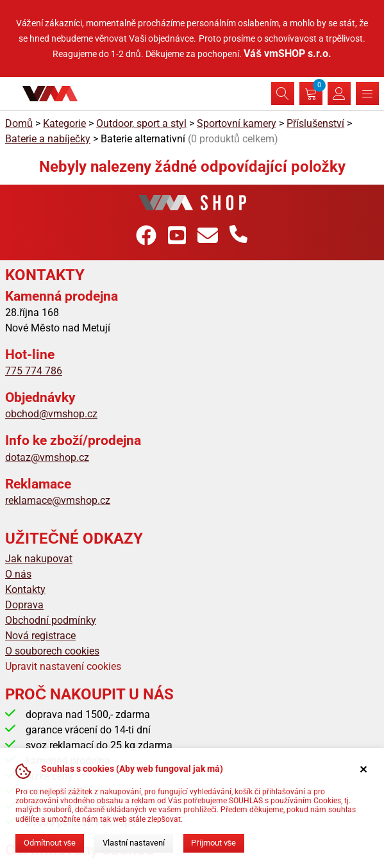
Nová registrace (40, 636)
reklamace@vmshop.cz (58, 500)
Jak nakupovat (39, 559)
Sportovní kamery (237, 123)
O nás (18, 574)
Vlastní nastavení (134, 843)
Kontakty (25, 589)
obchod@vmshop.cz (51, 414)
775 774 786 (34, 371)
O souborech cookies (52, 651)
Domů (19, 123)
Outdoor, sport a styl (141, 123)
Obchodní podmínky (51, 620)
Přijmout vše (213, 843)
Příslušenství (315, 123)
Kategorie (64, 123)
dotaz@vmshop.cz (47, 457)
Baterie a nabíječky (48, 139)
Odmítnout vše (50, 843)
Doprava (24, 605)
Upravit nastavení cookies (63, 666)
